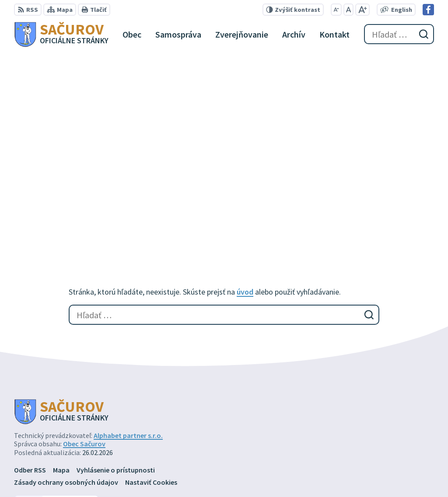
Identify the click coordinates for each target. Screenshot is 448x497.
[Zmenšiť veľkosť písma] (336, 10)
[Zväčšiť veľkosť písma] (362, 10)
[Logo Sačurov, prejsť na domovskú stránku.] (61, 34)
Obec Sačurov (84, 255)
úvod (245, 103)
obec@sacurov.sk (376, 464)
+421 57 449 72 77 (375, 453)
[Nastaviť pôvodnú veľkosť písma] (348, 10)
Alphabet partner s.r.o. (128, 247)
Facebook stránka (377, 474)
